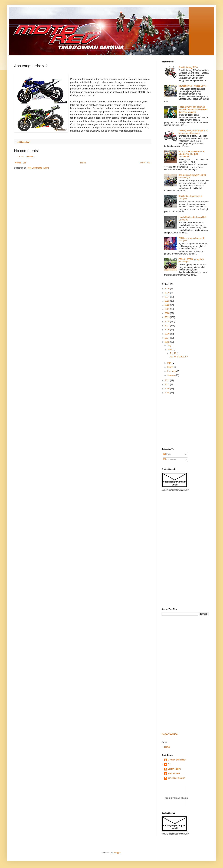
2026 (168, 289)
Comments (170, 460)
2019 (168, 317)
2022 (168, 305)
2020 (168, 313)
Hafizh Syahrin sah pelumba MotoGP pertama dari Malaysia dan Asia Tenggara (193, 110)
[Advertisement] (172, 421)
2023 (168, 301)
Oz (169, 764)
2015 (168, 334)
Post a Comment (26, 157)
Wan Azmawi (174, 773)
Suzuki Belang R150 (188, 67)
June (170, 350)
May (170, 363)
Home (83, 163)
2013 (168, 342)
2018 (168, 321)
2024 (168, 297)
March (171, 367)
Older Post (145, 163)
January (171, 375)
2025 (168, 293)
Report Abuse (170, 734)
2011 (168, 384)
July (170, 346)
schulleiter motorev (177, 778)
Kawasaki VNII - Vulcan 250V (192, 86)
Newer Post (20, 163)
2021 (168, 309)
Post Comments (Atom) (38, 168)
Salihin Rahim (174, 769)
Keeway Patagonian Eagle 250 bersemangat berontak (193, 132)
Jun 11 (173, 353)
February (172, 371)
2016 (168, 330)
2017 (168, 326)
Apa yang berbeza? (178, 357)
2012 (168, 380)
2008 (168, 393)
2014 (168, 338)
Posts (167, 454)
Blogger (117, 853)
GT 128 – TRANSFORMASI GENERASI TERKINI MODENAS (192, 154)
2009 (168, 389)
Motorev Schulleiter (177, 760)
